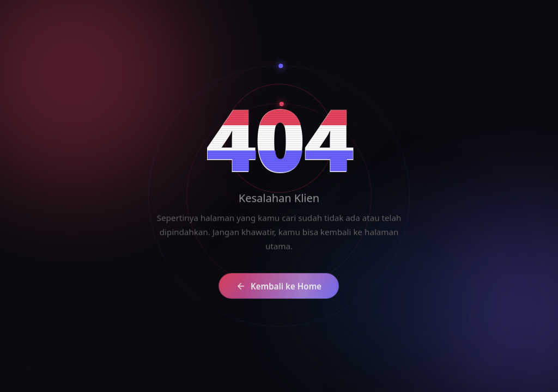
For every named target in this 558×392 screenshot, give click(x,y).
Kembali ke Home (272, 289)
